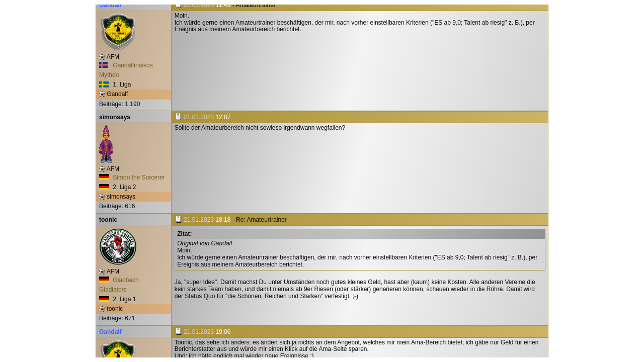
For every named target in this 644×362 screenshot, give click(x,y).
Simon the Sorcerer (132, 177)
